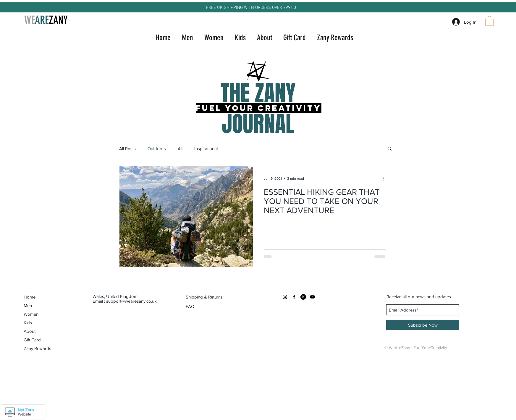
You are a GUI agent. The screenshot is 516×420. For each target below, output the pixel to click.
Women (31, 314)
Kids (28, 323)
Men (28, 305)
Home (30, 297)
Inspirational (206, 149)
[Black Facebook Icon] (294, 297)
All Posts (127, 149)
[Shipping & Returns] (204, 297)
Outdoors (157, 149)
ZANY (58, 20)
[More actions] (385, 179)
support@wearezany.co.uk (131, 301)
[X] (303, 297)
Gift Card (32, 340)
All (180, 149)
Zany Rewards (37, 348)
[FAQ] (190, 307)
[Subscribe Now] (423, 325)
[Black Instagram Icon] (285, 297)
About (30, 331)
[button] (490, 21)
